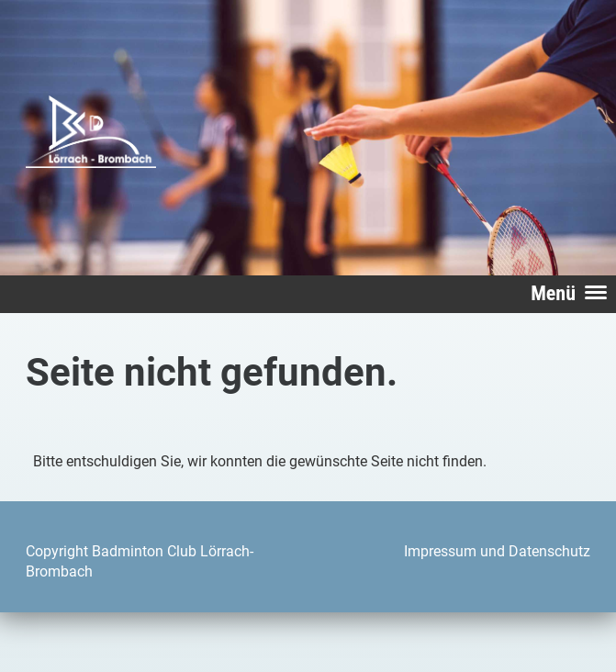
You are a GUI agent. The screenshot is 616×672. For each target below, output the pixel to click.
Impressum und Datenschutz (497, 551)
